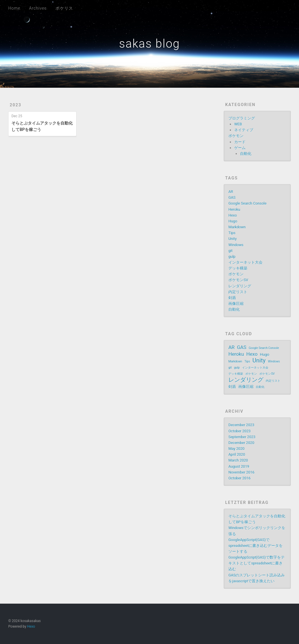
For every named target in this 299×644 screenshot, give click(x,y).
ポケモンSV (238, 280)
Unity (232, 239)
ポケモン (236, 136)
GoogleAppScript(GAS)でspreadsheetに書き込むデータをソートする (255, 546)
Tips (232, 233)
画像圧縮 (236, 304)
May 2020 (236, 449)
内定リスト (238, 292)
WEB (238, 124)
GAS (232, 197)
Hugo (233, 221)
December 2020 (241, 443)
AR (231, 192)
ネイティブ (244, 130)
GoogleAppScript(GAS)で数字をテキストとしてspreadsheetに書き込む (257, 563)
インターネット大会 (245, 262)
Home (14, 8)
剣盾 (232, 298)
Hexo (233, 215)
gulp (232, 257)
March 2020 (238, 460)
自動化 (246, 154)
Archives (38, 8)
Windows (236, 245)
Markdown (237, 227)
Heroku (234, 209)
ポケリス (64, 8)
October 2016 (239, 478)
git (230, 251)
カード (240, 142)
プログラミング (242, 118)
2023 (15, 105)
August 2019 (239, 466)
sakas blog (149, 44)
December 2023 (241, 425)
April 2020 (237, 454)
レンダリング (240, 286)
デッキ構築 (238, 268)
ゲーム (240, 148)
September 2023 (242, 437)
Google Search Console (247, 203)
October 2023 (239, 431)
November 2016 (241, 472)
